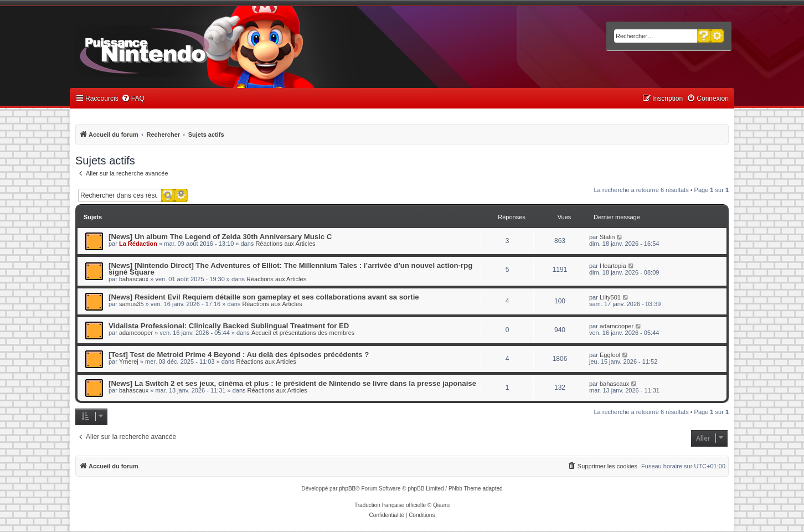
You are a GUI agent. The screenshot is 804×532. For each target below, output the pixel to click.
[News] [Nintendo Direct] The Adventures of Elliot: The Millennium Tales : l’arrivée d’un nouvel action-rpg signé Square (290, 269)
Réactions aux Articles (285, 244)
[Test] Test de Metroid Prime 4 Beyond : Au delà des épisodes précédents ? (239, 355)
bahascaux (134, 279)
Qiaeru (441, 505)
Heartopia (613, 266)
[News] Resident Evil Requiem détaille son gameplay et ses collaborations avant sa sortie (264, 297)
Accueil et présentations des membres (303, 333)
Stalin (607, 237)
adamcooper (136, 333)
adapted (492, 489)
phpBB (347, 489)
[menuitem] (133, 99)
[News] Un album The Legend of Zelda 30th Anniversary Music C (220, 237)
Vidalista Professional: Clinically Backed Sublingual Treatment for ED (229, 326)
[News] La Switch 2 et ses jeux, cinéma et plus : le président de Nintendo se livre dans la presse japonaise (292, 383)
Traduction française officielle (390, 505)
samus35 (132, 304)
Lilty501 (610, 297)
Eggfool (610, 355)
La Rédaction (138, 244)
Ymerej (129, 361)
